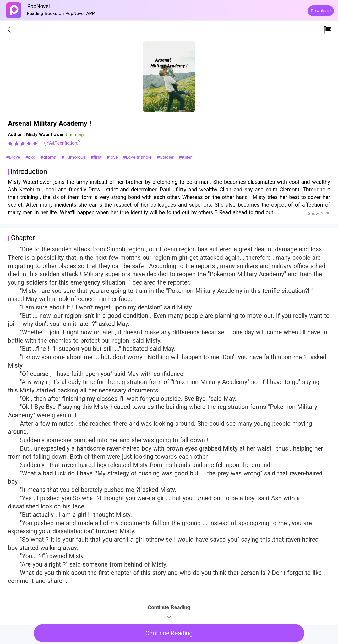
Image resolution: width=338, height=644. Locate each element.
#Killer (185, 157)
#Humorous (74, 157)
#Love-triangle (138, 157)
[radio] (11, 143)
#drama (49, 157)
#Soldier (166, 157)
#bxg (31, 157)
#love (113, 157)
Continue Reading (169, 633)
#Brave (14, 157)
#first (97, 157)
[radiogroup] (23, 143)
